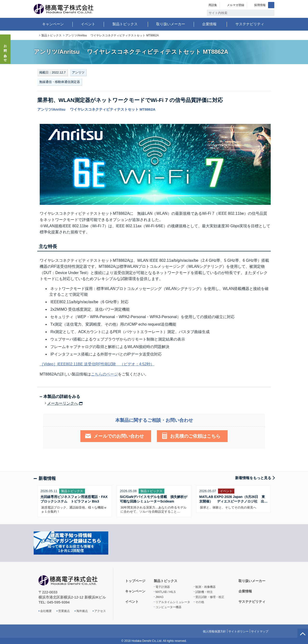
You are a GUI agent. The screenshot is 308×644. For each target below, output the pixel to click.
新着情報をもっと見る (253, 478)
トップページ (36, 36)
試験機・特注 (204, 592)
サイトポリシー (238, 631)
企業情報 (209, 24)
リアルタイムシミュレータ (173, 602)
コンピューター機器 (168, 607)
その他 (200, 602)
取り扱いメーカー (171, 24)
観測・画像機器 (205, 587)
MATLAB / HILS (166, 592)
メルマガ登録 (236, 5)
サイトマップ (260, 631)
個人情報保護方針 (214, 631)
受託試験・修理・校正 (210, 597)
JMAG (159, 597)
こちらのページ (104, 374)
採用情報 (260, 5)
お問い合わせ (5, 52)
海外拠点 (82, 611)
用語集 (213, 5)
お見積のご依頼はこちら (195, 436)
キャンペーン (53, 24)
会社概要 (46, 611)
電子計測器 (163, 587)
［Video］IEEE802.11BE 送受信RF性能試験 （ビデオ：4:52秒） (97, 364)
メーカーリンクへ (63, 403)
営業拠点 (64, 611)
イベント (88, 24)
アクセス (100, 611)
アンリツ (78, 72)
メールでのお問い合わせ (119, 436)
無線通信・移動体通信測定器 (60, 82)
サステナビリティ (250, 24)
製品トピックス (125, 24)
